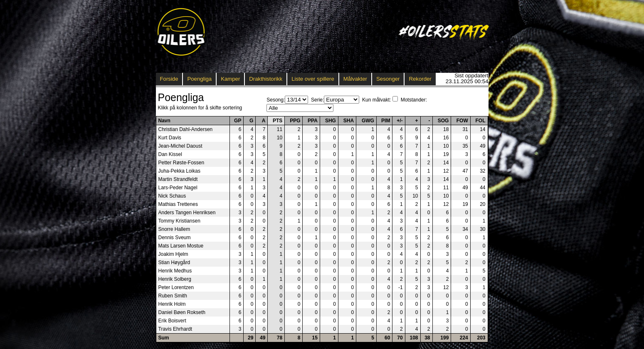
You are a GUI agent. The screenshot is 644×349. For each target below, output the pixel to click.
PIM (386, 121)
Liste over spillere (313, 79)
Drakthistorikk (266, 79)
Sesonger (388, 79)
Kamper (230, 79)
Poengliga (199, 79)
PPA (313, 121)
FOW (462, 121)
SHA (349, 121)
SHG (331, 121)
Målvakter (355, 79)
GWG (368, 121)
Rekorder (420, 79)
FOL (481, 121)
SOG (443, 121)
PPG (295, 121)
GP (238, 121)
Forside (169, 79)
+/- (400, 121)
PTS (278, 121)
